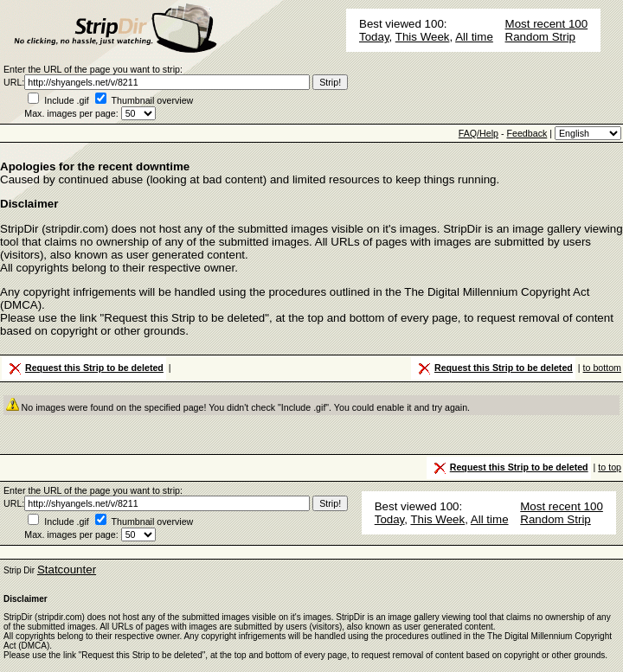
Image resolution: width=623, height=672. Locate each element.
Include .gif (67, 100)
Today (374, 37)
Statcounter (67, 570)
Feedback (527, 133)
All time (474, 37)
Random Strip (541, 37)
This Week (423, 37)
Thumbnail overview (153, 100)
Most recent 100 (547, 24)
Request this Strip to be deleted (85, 368)
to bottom (602, 368)
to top (610, 467)
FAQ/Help (478, 133)
